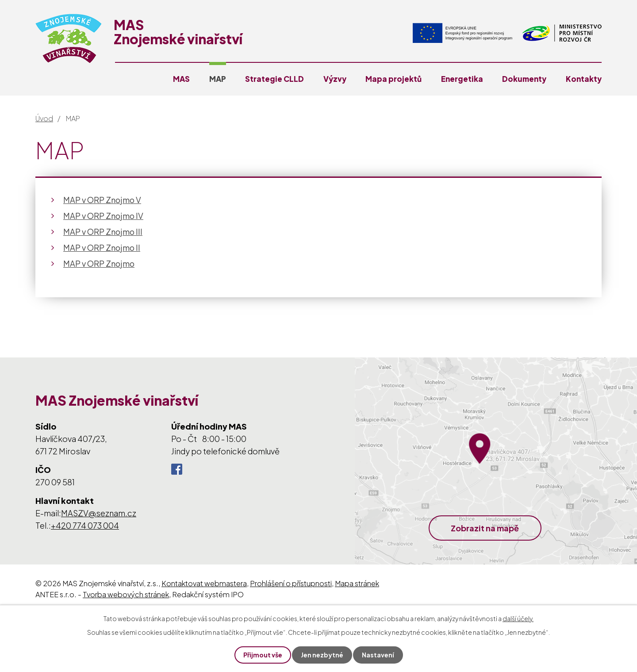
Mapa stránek (357, 583)
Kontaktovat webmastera (204, 583)
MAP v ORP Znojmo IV (103, 216)
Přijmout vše (263, 655)
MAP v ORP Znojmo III (103, 232)
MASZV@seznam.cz (99, 513)
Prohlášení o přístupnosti (291, 583)
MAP (218, 79)
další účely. (518, 618)
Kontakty (584, 79)
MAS (181, 79)
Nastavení (378, 655)
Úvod (44, 118)
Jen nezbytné (322, 655)
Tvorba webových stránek (126, 594)
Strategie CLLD (274, 79)
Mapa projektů (393, 79)
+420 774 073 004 (85, 525)
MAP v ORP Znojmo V (102, 200)
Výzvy (335, 79)
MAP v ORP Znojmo (99, 263)
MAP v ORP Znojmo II (102, 248)
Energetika (462, 79)
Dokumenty (524, 79)
